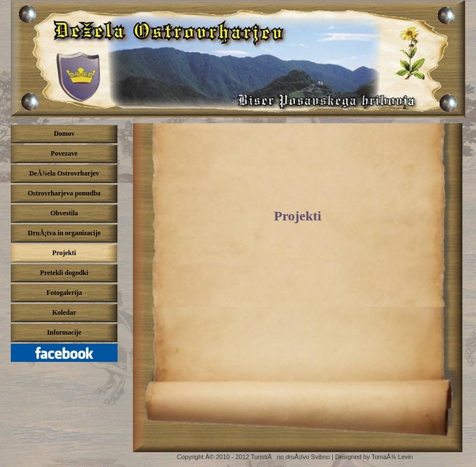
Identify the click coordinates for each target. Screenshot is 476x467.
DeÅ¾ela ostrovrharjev (238, 59)
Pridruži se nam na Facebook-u (67, 356)
